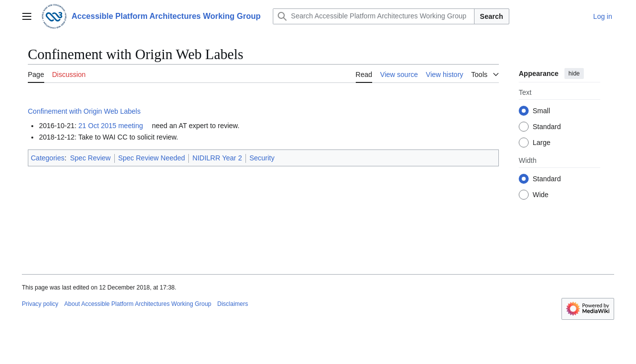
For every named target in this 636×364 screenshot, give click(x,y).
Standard (547, 127)
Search (492, 16)
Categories (48, 158)
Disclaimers (233, 304)
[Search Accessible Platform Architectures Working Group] (374, 16)
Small (541, 111)
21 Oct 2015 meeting (111, 126)
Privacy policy (40, 304)
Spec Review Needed (152, 158)
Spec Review (90, 158)
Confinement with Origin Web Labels (84, 111)
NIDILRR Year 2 (217, 158)
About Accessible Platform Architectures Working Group (138, 304)
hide (574, 73)
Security (262, 158)
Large (542, 143)
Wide (541, 195)
